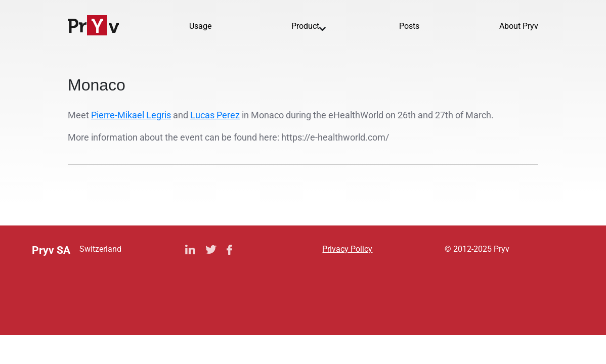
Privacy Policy (347, 249)
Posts (409, 26)
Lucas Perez (215, 115)
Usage (200, 26)
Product (305, 26)
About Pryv (519, 26)
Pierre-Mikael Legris (131, 115)
